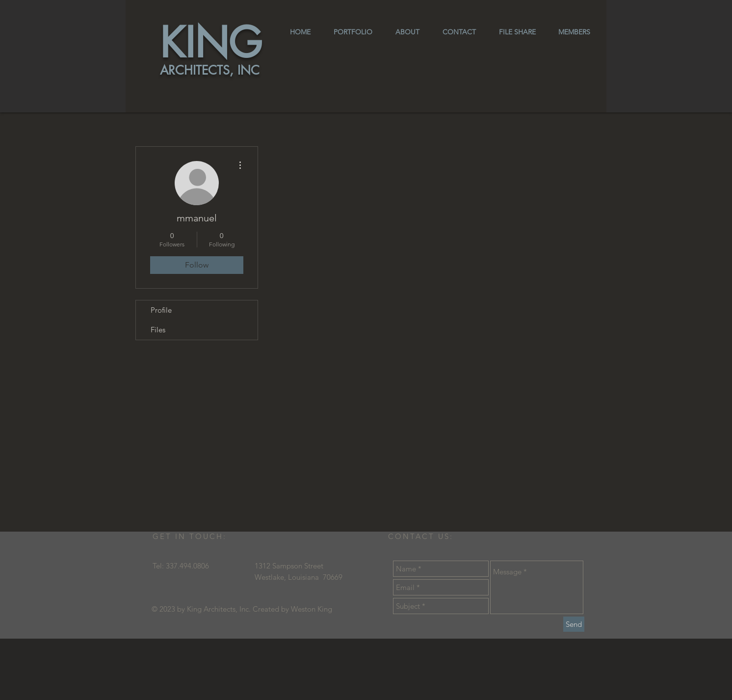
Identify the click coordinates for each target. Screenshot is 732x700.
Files (158, 330)
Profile (161, 310)
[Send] (574, 624)
